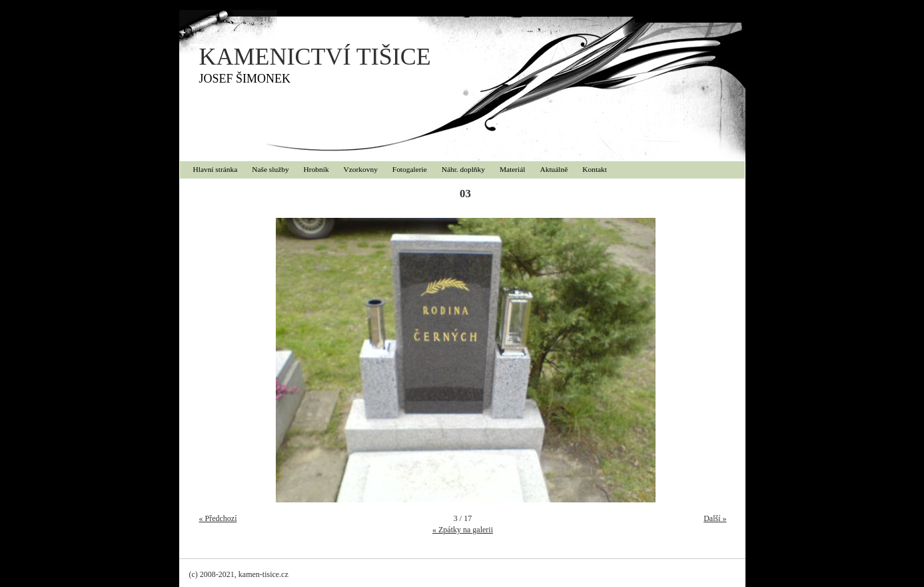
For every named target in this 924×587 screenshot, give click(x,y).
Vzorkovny (361, 169)
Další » (715, 518)
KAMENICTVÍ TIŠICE (315, 57)
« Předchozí (218, 518)
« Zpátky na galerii (463, 530)
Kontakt (595, 169)
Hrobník (316, 169)
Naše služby (270, 169)
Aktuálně (554, 169)
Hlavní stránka (216, 169)
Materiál (513, 169)
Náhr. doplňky (463, 169)
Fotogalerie (410, 169)
